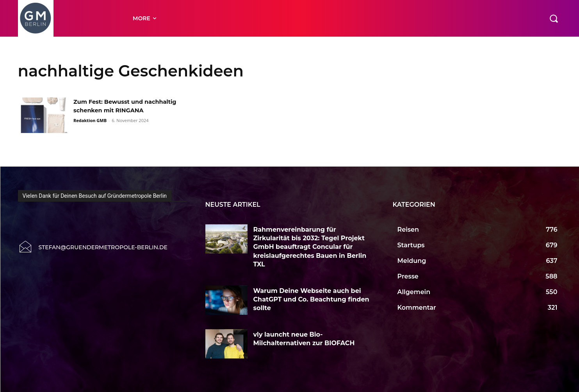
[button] (554, 18)
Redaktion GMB (90, 129)
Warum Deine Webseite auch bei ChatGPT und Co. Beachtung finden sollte (311, 300)
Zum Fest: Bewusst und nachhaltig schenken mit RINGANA (114, 110)
